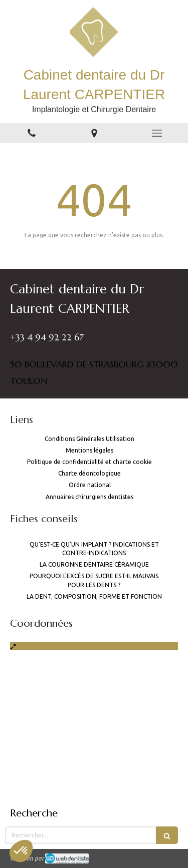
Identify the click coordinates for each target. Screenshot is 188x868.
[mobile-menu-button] (157, 133)
